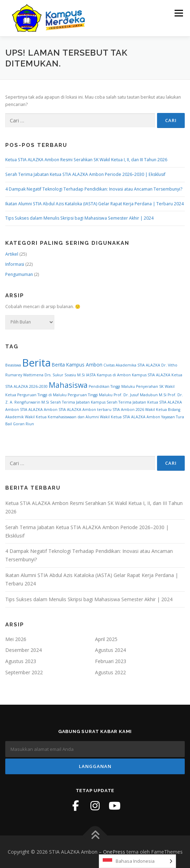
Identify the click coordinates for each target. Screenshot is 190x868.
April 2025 (106, 639)
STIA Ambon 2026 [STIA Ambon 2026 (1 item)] (128, 410)
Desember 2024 (23, 650)
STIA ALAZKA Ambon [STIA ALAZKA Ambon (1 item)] (39, 410)
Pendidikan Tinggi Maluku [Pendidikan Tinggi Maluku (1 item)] (112, 386)
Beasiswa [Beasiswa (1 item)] (13, 365)
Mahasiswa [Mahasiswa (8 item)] (68, 385)
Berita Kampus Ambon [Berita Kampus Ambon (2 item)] (77, 365)
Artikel (12, 254)
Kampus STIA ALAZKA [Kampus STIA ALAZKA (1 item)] (151, 375)
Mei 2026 (16, 639)
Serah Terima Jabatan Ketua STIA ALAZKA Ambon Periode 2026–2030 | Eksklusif (85, 174)
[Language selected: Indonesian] (137, 861)
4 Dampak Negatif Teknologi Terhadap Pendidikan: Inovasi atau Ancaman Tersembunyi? (94, 189)
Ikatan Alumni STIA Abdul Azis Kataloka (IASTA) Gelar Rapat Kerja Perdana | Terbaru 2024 (94, 204)
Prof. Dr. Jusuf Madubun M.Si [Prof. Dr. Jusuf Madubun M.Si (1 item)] (140, 395)
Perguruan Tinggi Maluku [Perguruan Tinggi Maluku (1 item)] (90, 395)
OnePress (114, 852)
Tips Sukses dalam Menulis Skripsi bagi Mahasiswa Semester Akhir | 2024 (79, 218)
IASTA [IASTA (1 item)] (91, 375)
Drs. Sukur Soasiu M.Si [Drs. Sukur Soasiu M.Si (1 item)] (65, 375)
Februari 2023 (111, 661)
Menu (178, 13)
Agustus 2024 (110, 650)
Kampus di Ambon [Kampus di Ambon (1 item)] (114, 375)
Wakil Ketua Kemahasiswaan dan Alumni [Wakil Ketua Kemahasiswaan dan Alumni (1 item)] (62, 417)
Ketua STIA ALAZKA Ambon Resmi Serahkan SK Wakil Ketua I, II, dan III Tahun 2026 (86, 160)
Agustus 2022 (110, 672)
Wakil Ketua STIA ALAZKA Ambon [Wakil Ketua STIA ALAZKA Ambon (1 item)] (130, 417)
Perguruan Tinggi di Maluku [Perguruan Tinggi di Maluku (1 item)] (42, 395)
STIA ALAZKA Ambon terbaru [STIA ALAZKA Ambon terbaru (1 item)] (85, 410)
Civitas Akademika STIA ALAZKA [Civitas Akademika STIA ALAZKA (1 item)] (132, 365)
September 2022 (24, 672)
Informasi (15, 264)
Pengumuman (19, 274)
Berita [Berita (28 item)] (36, 363)
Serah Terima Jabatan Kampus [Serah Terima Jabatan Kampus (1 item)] (78, 402)
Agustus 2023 (21, 661)
